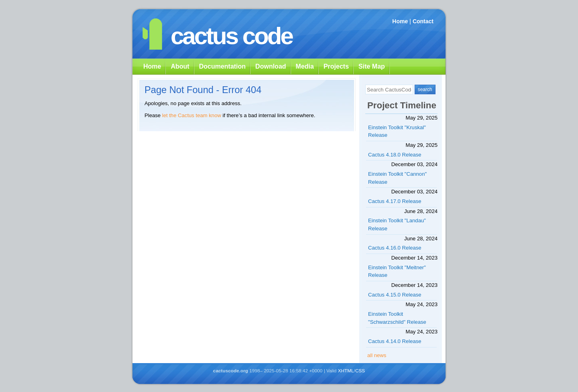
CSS (360, 371)
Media (305, 66)
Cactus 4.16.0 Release (395, 248)
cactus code (231, 36)
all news (377, 355)
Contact (423, 21)
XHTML (346, 371)
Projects (336, 66)
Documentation (222, 66)
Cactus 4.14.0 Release (395, 341)
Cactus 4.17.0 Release (395, 201)
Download (271, 66)
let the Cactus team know (192, 115)
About (180, 66)
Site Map (372, 66)
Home (400, 21)
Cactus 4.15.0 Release (395, 295)
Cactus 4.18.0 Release (395, 155)
